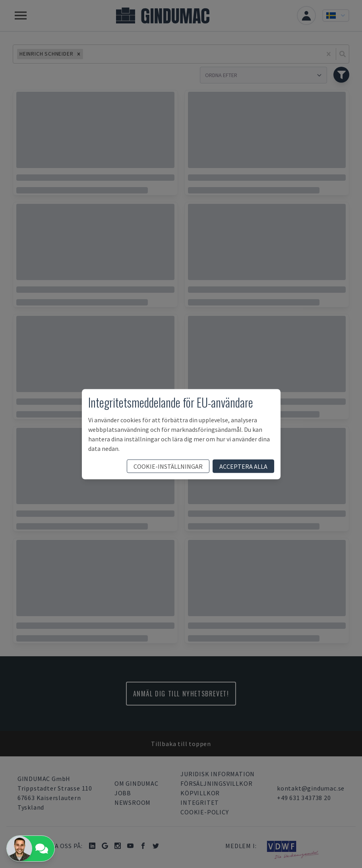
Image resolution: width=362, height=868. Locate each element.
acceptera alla (243, 466)
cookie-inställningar (168, 466)
